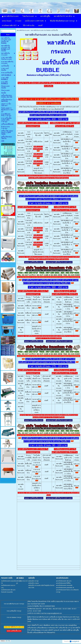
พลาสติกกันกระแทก (23, 30)
